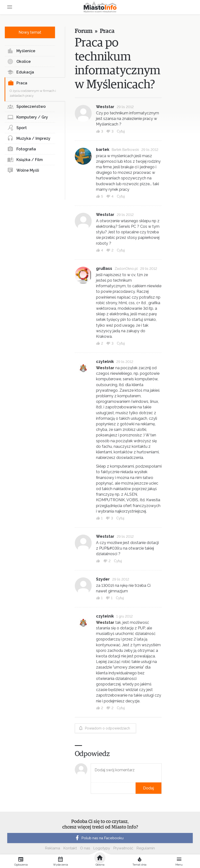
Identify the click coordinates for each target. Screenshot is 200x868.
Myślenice (21, 51)
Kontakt (70, 848)
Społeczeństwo (26, 107)
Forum (84, 31)
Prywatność (123, 848)
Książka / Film (25, 160)
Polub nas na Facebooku (99, 838)
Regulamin (146, 848)
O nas (85, 848)
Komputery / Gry (28, 117)
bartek (103, 150)
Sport (17, 128)
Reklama (53, 848)
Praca (17, 83)
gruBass (104, 268)
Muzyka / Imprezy (29, 139)
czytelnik (105, 362)
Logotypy (102, 848)
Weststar (105, 107)
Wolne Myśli (23, 170)
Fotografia (22, 149)
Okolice (19, 62)
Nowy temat (30, 32)
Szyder (103, 579)
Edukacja (21, 72)
